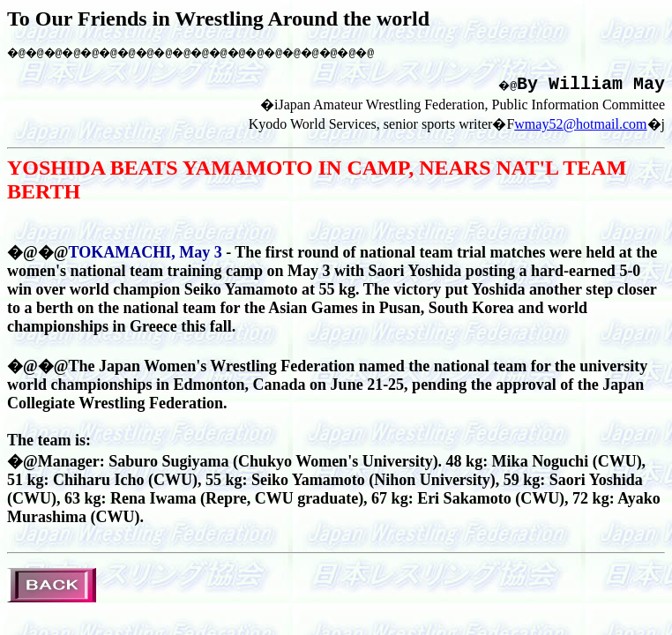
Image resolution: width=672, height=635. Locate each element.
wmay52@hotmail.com (580, 130)
